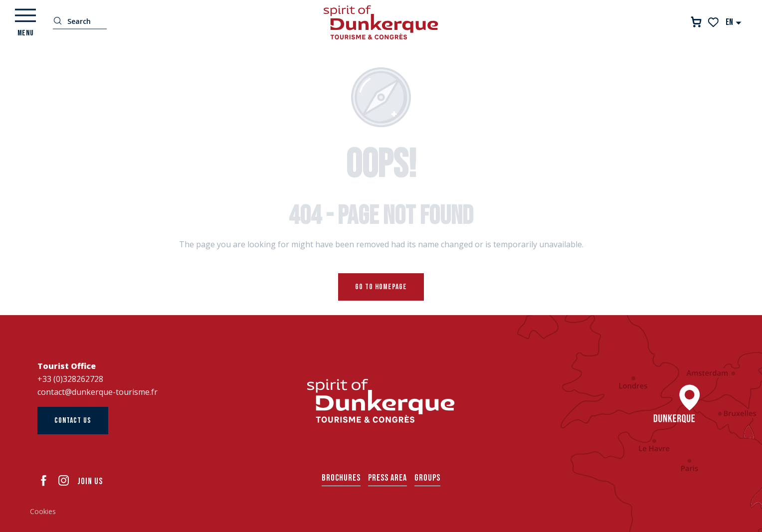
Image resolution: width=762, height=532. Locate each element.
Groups (427, 478)
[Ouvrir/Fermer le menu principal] (25, 22)
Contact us (73, 421)
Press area (387, 478)
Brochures (341, 478)
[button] (734, 22)
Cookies (43, 511)
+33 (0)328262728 (70, 379)
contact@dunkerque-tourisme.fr (97, 392)
